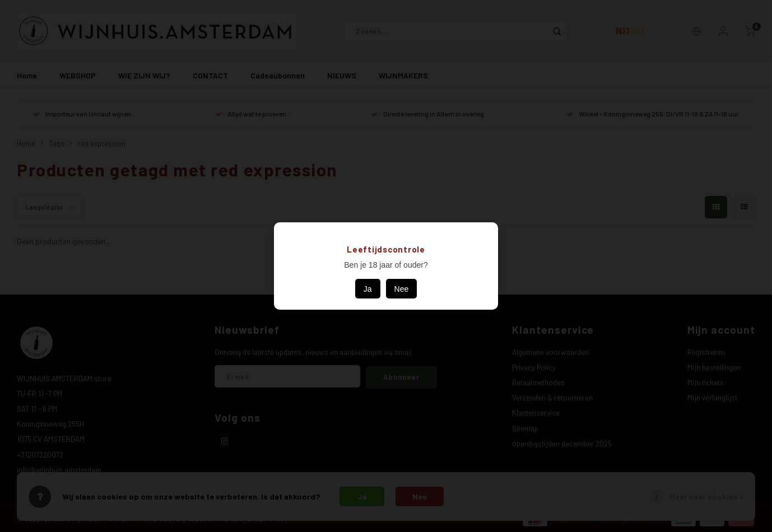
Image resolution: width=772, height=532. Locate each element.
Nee (402, 289)
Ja (368, 289)
